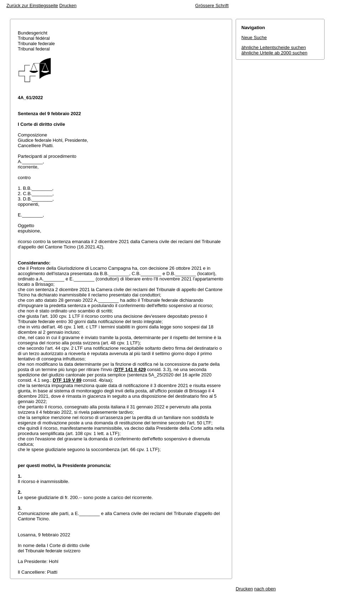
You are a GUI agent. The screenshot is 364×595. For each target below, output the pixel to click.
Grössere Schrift (212, 6)
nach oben (265, 589)
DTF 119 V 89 (67, 380)
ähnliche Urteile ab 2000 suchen (274, 53)
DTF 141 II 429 (130, 369)
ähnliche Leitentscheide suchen (274, 47)
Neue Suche (254, 37)
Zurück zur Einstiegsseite (32, 6)
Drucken (68, 6)
